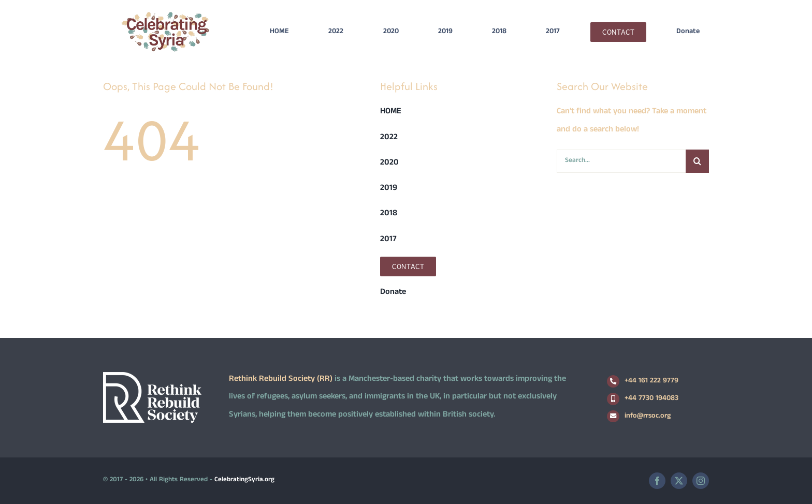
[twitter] (679, 481)
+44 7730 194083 (651, 399)
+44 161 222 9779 (651, 381)
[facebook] (657, 481)
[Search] (697, 161)
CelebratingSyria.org (244, 480)
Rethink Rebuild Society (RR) (281, 380)
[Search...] (621, 161)
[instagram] (701, 481)
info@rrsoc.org (648, 416)
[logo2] (165, 14)
